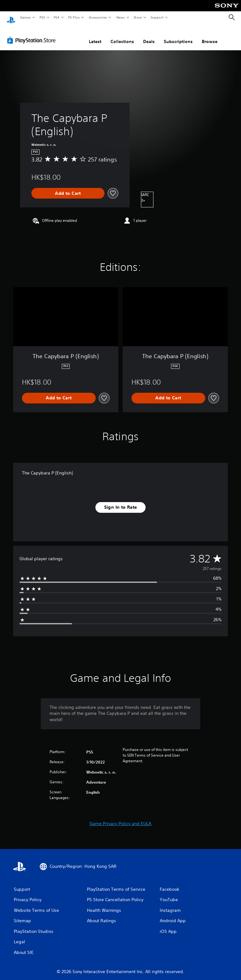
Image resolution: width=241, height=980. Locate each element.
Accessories (98, 17)
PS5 (42, 17)
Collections (122, 36)
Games (25, 17)
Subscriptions (178, 36)
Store (138, 17)
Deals (149, 36)
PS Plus (74, 17)
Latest (95, 36)
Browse (210, 36)
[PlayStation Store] (33, 34)
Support (157, 17)
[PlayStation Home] (11, 18)
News (121, 17)
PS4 (56, 17)
